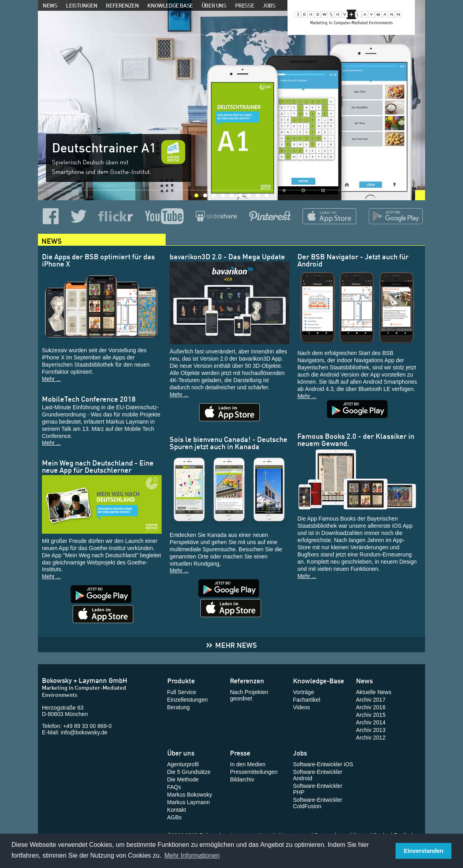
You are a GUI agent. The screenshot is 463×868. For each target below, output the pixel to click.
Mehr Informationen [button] (192, 855)
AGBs (175, 817)
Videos (302, 707)
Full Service (182, 692)
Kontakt (177, 810)
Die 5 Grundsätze (189, 772)
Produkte (181, 680)
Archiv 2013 (371, 730)
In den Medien (248, 764)
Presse (245, 5)
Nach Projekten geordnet (249, 695)
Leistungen (81, 5)
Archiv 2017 (371, 700)
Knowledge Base (170, 5)
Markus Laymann (189, 802)
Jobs (269, 5)
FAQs (174, 787)
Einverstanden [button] (424, 851)
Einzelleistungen (188, 700)
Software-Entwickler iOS (323, 764)
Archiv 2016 (371, 707)
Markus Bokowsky (190, 795)
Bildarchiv (242, 779)
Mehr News (231, 644)
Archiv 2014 (371, 722)
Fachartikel (307, 700)
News (50, 5)
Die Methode (183, 779)
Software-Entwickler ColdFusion (318, 803)
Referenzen (122, 5)
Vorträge (304, 692)
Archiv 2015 (371, 715)
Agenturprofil (183, 764)
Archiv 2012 (371, 738)
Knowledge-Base (319, 680)
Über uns (214, 5)
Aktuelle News (374, 692)
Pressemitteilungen (254, 772)
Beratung (179, 707)
